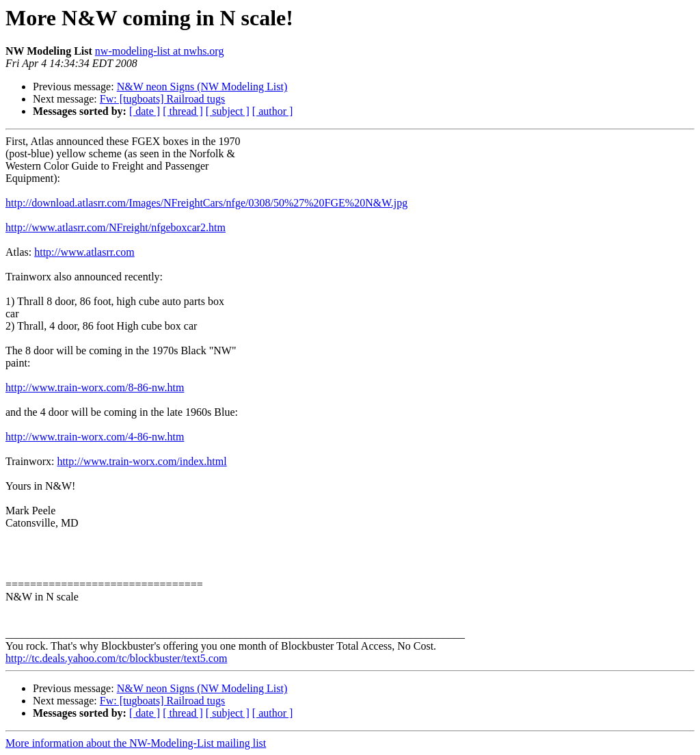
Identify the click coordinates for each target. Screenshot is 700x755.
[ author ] (273, 111)
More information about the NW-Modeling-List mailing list (136, 743)
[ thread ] (183, 111)
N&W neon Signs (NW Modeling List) (202, 87)
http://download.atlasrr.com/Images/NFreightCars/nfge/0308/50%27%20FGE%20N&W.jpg (206, 203)
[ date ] (145, 111)
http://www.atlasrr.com (84, 252)
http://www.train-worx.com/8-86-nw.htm (95, 387)
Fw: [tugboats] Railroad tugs (163, 99)
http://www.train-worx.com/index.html (142, 461)
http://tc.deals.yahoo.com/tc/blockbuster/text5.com (116, 658)
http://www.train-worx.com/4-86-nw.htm (95, 437)
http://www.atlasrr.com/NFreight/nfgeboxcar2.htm (116, 227)
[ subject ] (228, 111)
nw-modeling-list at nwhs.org (160, 51)
